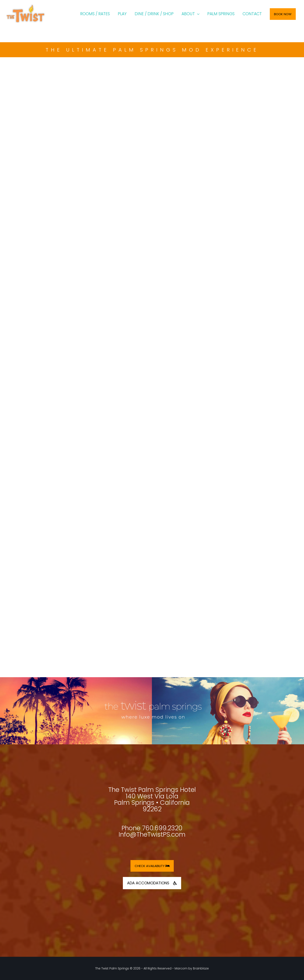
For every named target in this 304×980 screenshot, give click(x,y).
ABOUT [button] (188, 14)
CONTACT (252, 14)
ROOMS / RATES (95, 14)
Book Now (283, 14)
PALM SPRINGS (221, 14)
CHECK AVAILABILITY (152, 866)
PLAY (122, 14)
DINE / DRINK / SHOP (154, 14)
